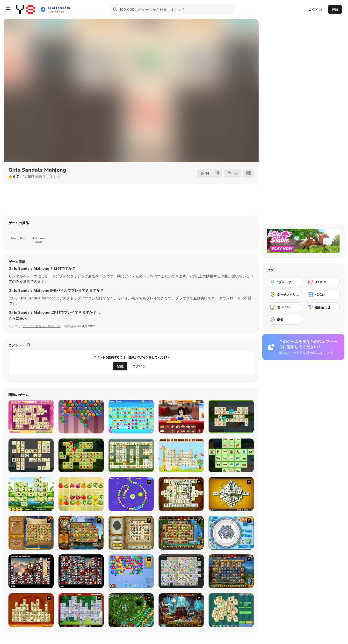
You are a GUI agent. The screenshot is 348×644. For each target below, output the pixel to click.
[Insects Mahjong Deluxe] (231, 455)
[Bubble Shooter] (131, 571)
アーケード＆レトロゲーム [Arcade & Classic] (42, 326)
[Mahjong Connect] (31, 610)
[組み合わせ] (322, 307)
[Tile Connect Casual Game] (131, 417)
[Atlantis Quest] (131, 533)
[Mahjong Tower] (231, 494)
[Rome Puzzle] (181, 533)
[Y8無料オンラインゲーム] (25, 9)
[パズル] (322, 295)
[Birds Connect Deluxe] (231, 417)
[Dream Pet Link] (31, 417)
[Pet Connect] (181, 571)
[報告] (233, 173)
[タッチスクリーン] (284, 295)
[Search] (115, 9)
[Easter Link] (131, 455)
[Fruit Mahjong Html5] (81, 494)
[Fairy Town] (231, 533)
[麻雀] (284, 320)
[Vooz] (131, 610)
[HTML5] (322, 282)
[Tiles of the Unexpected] (31, 571)
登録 (335, 10)
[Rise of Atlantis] (31, 533)
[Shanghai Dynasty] (181, 494)
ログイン (315, 10)
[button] (18, 318)
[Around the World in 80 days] (81, 533)
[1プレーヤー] (284, 282)
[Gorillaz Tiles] (81, 571)
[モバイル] (284, 307)
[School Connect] (31, 455)
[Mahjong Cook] (81, 610)
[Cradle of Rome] (231, 571)
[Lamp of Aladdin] (181, 610)
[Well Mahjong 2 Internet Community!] (231, 610)
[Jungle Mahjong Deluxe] (31, 494)
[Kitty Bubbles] (81, 417)
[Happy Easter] (181, 455)
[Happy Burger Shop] (181, 417)
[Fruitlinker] (81, 455)
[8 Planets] (131, 494)
